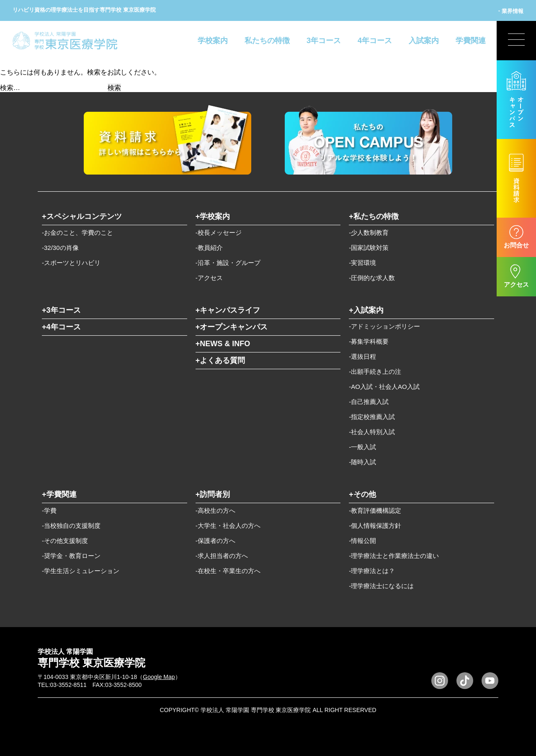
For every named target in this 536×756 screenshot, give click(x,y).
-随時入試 (362, 462)
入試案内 (424, 41)
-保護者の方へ (215, 541)
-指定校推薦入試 (372, 417)
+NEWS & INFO (223, 344)
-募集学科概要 (369, 341)
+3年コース (61, 310)
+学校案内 (213, 216)
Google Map (159, 677)
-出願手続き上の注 (375, 372)
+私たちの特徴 (374, 216)
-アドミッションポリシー (384, 326)
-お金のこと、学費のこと (77, 233)
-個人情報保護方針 (375, 526)
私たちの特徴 (267, 41)
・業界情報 (510, 11)
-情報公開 (362, 541)
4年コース (375, 41)
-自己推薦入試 (369, 402)
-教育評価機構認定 (375, 510)
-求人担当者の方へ (222, 556)
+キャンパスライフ (228, 310)
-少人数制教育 (369, 233)
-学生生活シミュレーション (81, 571)
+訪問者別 (213, 494)
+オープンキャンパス (232, 327)
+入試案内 (366, 310)
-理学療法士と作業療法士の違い (394, 556)
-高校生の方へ (215, 510)
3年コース (324, 41)
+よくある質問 (220, 360)
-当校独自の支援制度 (71, 526)
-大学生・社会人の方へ (228, 526)
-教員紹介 (209, 248)
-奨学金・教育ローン (71, 556)
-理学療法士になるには (381, 586)
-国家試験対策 (369, 248)
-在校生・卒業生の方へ (228, 571)
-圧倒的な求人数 (372, 278)
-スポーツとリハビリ (71, 263)
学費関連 (471, 41)
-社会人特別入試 (372, 432)
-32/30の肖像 (60, 248)
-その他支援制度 (65, 541)
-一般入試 (362, 447)
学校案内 (213, 41)
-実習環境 (362, 263)
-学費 (49, 510)
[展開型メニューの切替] (516, 41)
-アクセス (209, 278)
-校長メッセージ (219, 233)
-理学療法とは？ (372, 571)
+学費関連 (59, 494)
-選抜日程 (362, 356)
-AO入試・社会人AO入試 (384, 387)
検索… (10, 88)
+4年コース (61, 327)
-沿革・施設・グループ (228, 263)
